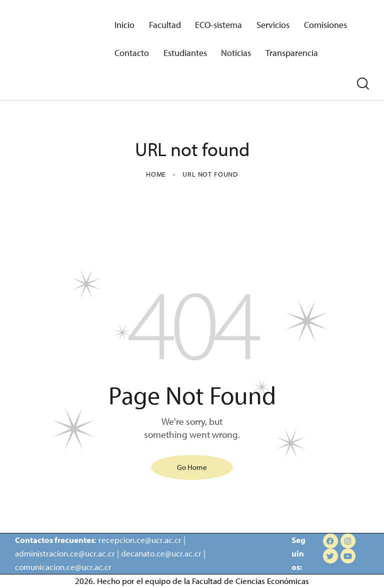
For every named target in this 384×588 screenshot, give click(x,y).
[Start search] (363, 84)
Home (156, 174)
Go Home (192, 467)
